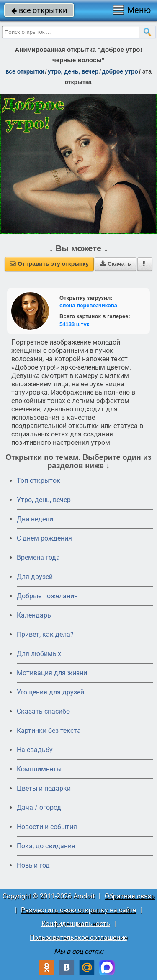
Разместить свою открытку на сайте (78, 910)
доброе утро (120, 71)
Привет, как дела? (45, 634)
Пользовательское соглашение (78, 938)
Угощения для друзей (50, 692)
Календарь (34, 615)
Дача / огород (39, 808)
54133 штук (74, 324)
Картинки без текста (49, 731)
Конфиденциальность (76, 924)
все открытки (39, 10)
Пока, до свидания (46, 846)
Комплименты (39, 769)
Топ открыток (39, 481)
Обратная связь (130, 896)
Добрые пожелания (47, 596)
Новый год (33, 865)
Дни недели (35, 519)
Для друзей (35, 577)
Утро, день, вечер (44, 500)
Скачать (116, 264)
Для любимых (39, 654)
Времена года (38, 558)
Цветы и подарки (44, 788)
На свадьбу (35, 750)
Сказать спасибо (43, 711)
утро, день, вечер (73, 71)
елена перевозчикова (88, 305)
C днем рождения (44, 538)
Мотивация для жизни (52, 673)
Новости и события (47, 827)
